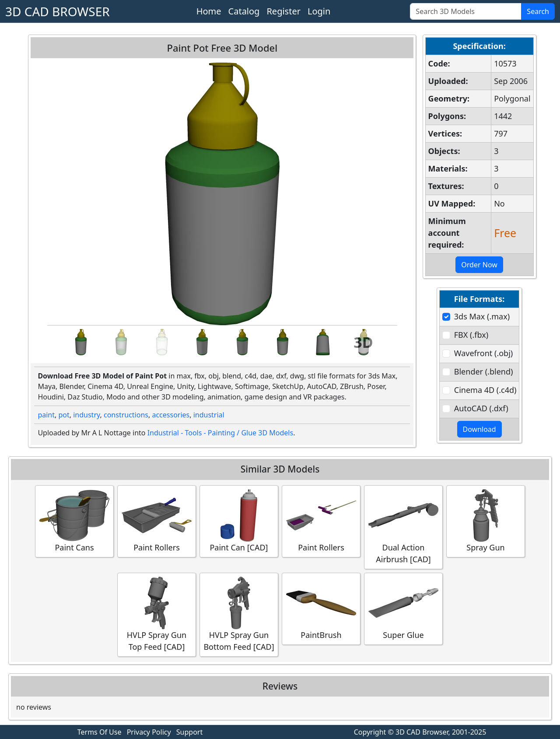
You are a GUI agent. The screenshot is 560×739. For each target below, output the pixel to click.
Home (209, 11)
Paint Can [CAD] (239, 521)
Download (479, 429)
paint (46, 415)
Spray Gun (486, 521)
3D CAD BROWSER (58, 11)
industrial (209, 415)
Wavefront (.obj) (483, 353)
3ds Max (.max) (482, 316)
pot (64, 415)
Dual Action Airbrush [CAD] (403, 527)
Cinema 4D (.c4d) (485, 390)
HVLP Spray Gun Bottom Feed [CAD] (239, 614)
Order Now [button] (479, 265)
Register (283, 11)
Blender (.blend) (484, 371)
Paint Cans (74, 521)
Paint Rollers (157, 521)
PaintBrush (321, 608)
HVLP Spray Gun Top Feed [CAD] (157, 614)
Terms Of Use (100, 732)
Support (189, 732)
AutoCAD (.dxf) (481, 408)
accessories (171, 415)
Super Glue (403, 608)
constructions (126, 415)
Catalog (244, 11)
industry (86, 415)
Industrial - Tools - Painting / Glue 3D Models (220, 433)
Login (319, 11)
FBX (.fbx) (471, 335)
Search (538, 11)
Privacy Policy (149, 732)
